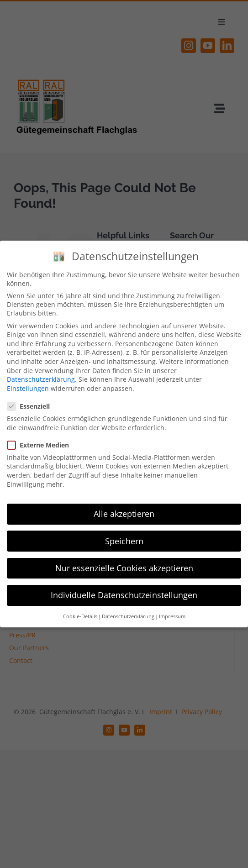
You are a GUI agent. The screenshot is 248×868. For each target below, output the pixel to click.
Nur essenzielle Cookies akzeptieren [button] (124, 568)
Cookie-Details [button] (80, 616)
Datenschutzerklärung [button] (128, 616)
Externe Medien (42, 445)
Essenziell (32, 406)
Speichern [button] (124, 541)
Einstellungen (28, 388)
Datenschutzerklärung (41, 379)
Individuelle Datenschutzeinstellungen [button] (124, 594)
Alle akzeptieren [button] (124, 514)
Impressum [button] (172, 616)
